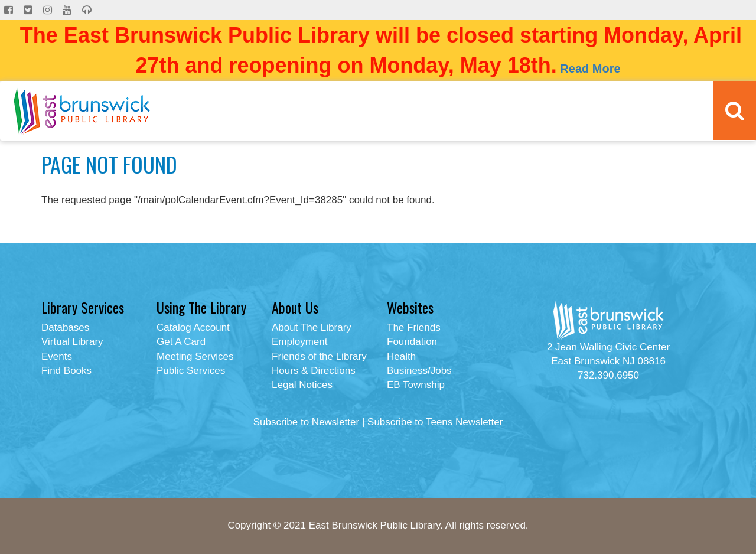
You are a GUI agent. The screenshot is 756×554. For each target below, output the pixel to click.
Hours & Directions (314, 371)
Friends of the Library (319, 356)
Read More (590, 69)
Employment (299, 342)
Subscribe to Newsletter (307, 422)
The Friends (414, 327)
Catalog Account (193, 327)
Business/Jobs (419, 371)
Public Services (191, 371)
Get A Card (181, 342)
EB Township (416, 385)
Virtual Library (72, 342)
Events (57, 356)
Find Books (66, 371)
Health (401, 356)
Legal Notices (302, 385)
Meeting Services (195, 356)
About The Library (312, 327)
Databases (65, 327)
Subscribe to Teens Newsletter (435, 422)
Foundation (412, 342)
